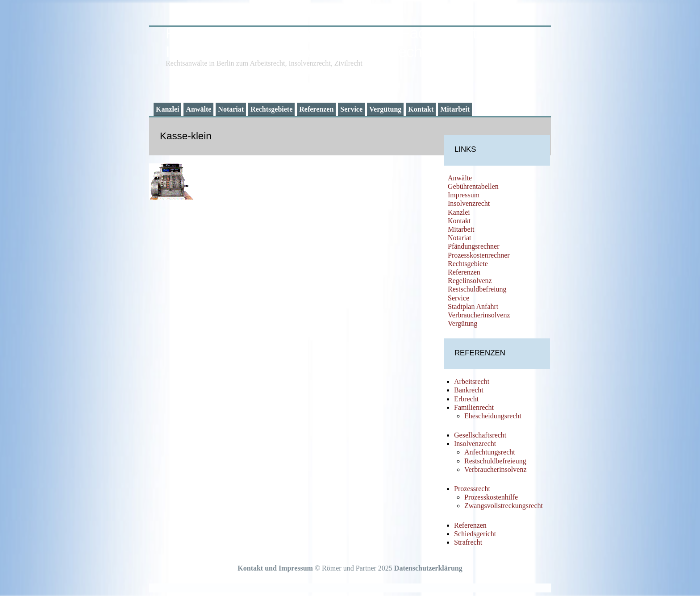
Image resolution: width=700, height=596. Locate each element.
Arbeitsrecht (472, 381)
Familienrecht (474, 407)
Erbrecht (466, 399)
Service (351, 109)
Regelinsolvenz (470, 281)
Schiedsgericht (475, 534)
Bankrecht (469, 390)
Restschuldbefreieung (495, 461)
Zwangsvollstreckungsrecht (504, 506)
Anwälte (198, 109)
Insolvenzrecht (469, 203)
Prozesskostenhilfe (491, 497)
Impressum (464, 195)
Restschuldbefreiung (477, 289)
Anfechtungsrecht (490, 452)
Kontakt (421, 109)
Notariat (231, 109)
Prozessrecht (472, 489)
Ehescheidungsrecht (493, 416)
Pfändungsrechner (474, 246)
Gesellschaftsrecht (480, 435)
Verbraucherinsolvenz (479, 315)
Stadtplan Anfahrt (473, 306)
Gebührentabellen (473, 186)
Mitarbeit (455, 109)
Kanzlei (167, 109)
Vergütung (385, 109)
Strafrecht (468, 542)
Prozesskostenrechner (479, 255)
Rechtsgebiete (271, 109)
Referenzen (316, 109)
